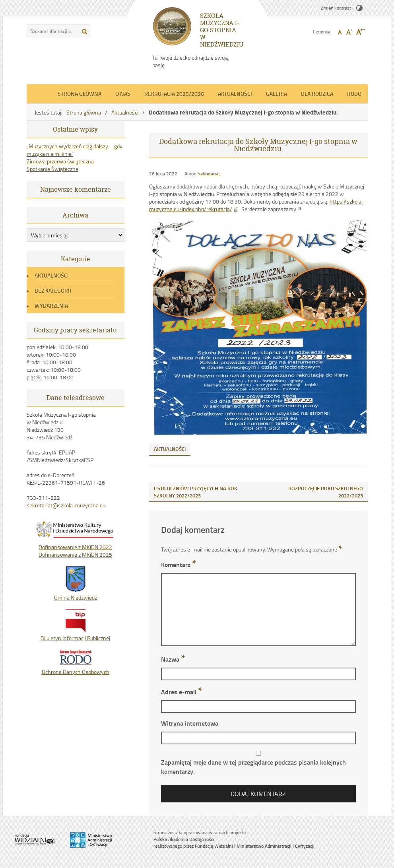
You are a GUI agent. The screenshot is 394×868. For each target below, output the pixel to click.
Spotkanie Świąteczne (52, 169)
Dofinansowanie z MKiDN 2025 (75, 554)
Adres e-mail (181, 692)
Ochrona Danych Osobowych (76, 668)
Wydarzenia (51, 306)
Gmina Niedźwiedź (76, 594)
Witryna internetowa (190, 723)
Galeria (277, 94)
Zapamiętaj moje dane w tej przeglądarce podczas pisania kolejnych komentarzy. (253, 767)
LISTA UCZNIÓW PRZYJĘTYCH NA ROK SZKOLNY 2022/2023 (196, 492)
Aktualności (235, 94)
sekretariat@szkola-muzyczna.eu (66, 505)
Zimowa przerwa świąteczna (60, 161)
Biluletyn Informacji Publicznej (75, 634)
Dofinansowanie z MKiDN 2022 (75, 547)
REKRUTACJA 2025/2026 (174, 94)
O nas (123, 94)
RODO (354, 94)
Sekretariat (209, 174)
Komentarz (179, 564)
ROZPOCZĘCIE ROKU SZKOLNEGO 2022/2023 (326, 492)
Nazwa (173, 659)
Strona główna (80, 94)
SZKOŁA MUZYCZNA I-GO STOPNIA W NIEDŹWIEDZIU (222, 30)
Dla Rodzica (317, 94)
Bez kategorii (53, 290)
